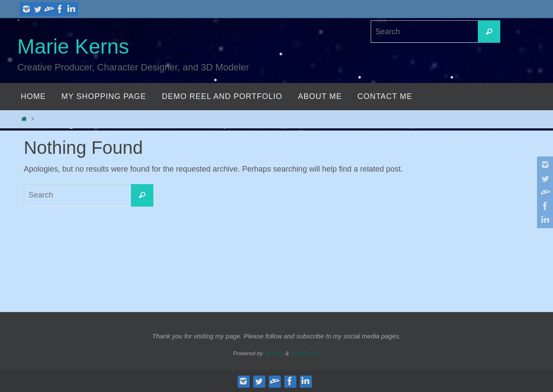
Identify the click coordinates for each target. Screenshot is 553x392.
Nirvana (274, 353)
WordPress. (305, 353)
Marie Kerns (73, 46)
